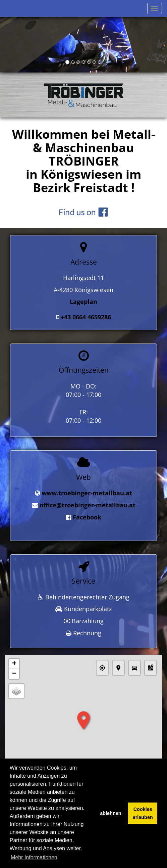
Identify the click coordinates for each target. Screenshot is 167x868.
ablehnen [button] (110, 813)
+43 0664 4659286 (86, 317)
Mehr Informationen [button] (34, 857)
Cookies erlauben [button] (143, 813)
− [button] (14, 671)
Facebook (87, 516)
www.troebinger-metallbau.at (87, 493)
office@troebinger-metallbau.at (88, 504)
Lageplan (83, 302)
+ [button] (14, 661)
